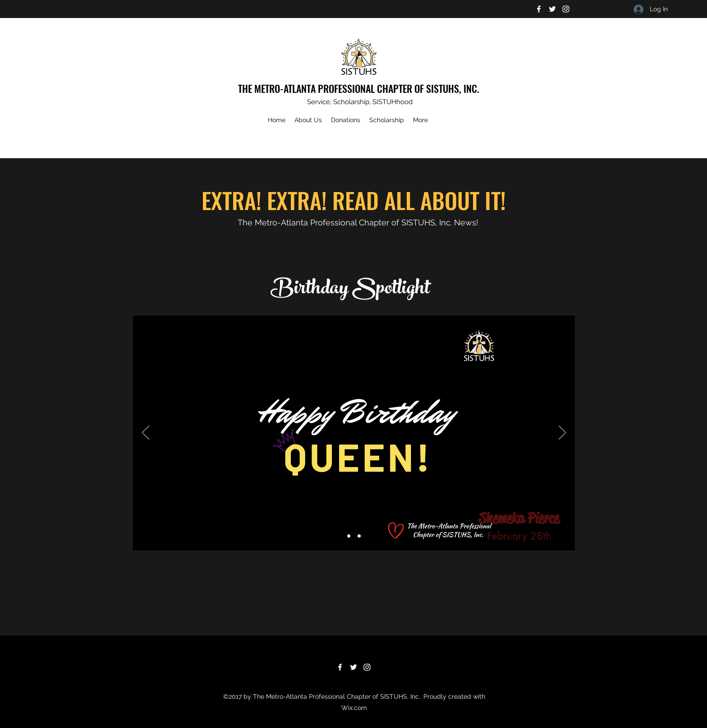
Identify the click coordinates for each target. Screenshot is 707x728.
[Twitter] (552, 9)
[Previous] (146, 433)
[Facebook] (539, 9)
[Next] (562, 433)
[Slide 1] (349, 536)
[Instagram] (566, 9)
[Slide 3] (359, 536)
